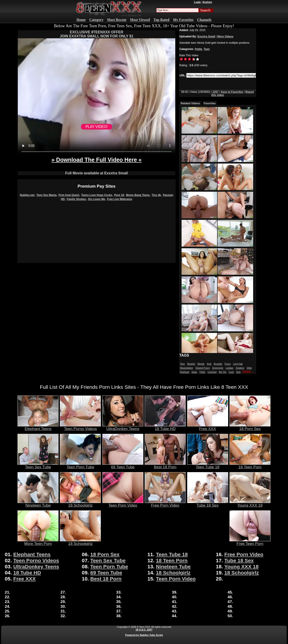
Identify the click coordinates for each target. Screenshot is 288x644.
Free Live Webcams (120, 199)
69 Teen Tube (123, 465)
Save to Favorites (232, 92)
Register (207, 2)
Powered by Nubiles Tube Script (144, 635)
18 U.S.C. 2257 (144, 630)
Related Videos (190, 103)
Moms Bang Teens (138, 195)
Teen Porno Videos (80, 427)
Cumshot (212, 372)
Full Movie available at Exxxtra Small (97, 173)
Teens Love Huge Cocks (97, 195)
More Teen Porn (38, 542)
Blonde (201, 364)
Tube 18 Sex (208, 503)
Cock (231, 372)
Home (81, 20)
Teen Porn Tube (80, 465)
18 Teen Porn (250, 465)
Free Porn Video (165, 503)
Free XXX (208, 427)
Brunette (218, 364)
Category (96, 20)
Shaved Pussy (202, 368)
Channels (204, 20)
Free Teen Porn (250, 542)
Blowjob (191, 364)
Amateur (240, 368)
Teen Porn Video (123, 503)
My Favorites (183, 20)
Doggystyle (218, 368)
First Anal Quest (69, 195)
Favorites (210, 103)
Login (197, 2)
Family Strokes (76, 199)
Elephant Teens (38, 427)
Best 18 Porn (165, 465)
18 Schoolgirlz (80, 503)
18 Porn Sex (250, 427)
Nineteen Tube (38, 503)
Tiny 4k (156, 195)
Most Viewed (140, 20)
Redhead (185, 372)
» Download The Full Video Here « (96, 160)
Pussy (228, 364)
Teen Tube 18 (208, 465)
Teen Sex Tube (38, 465)
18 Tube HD (165, 427)
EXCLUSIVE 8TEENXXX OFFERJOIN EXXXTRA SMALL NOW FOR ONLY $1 (96, 34)
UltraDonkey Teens (123, 427)
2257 (216, 92)
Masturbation (187, 368)
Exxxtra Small (206, 36)
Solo (238, 372)
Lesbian (230, 368)
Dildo (249, 368)
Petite (199, 49)
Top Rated (161, 20)
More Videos (225, 36)
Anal (209, 364)
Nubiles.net (27, 195)
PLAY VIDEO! (97, 127)
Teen (207, 49)
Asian (194, 372)
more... (248, 372)
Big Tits (223, 372)
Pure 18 (119, 195)
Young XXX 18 (250, 503)
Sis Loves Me (97, 199)
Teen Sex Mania (46, 195)
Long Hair (238, 364)
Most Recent (117, 20)
